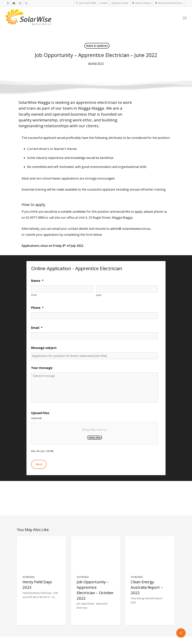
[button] (185, 18)
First (34, 295)
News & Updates (97, 46)
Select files (94, 437)
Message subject (44, 348)
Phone (37, 308)
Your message (42, 368)
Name (37, 281)
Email (37, 328)
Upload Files (40, 413)
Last (99, 295)
